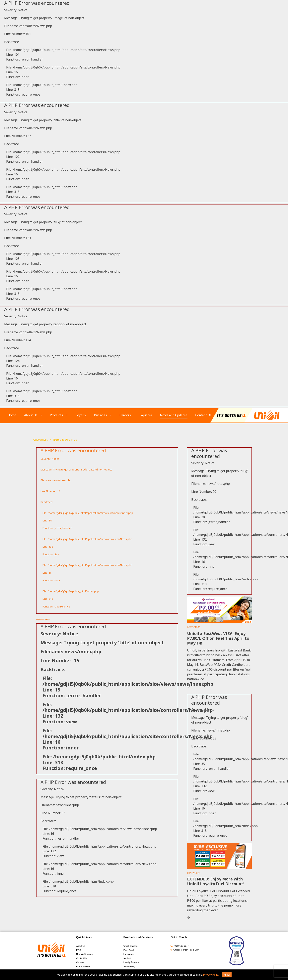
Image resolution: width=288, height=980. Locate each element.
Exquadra (145, 415)
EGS (78, 950)
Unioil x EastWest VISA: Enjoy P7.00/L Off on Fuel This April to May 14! (218, 638)
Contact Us (203, 415)
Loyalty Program (131, 962)
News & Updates (84, 954)
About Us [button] (31, 415)
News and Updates (174, 415)
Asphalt (127, 958)
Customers (41, 440)
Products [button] (56, 415)
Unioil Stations (130, 946)
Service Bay (129, 966)
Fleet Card (129, 950)
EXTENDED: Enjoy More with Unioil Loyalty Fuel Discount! (216, 881)
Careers (125, 415)
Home (14, 415)
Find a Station (83, 966)
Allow (227, 975)
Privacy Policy (211, 975)
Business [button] (100, 415)
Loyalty (81, 415)
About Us (81, 946)
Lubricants (129, 954)
